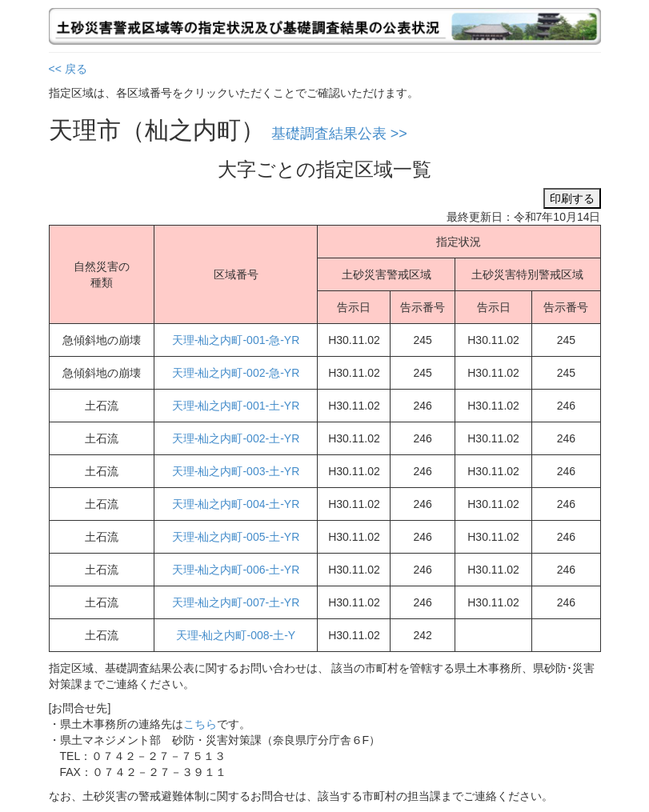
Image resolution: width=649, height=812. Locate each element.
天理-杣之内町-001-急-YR (236, 340)
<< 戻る (68, 69)
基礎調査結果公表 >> (339, 134)
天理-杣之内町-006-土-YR (236, 570)
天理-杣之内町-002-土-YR (236, 438)
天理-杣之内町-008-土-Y (236, 635)
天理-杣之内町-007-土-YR (236, 602)
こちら (200, 724)
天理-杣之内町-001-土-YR (236, 406)
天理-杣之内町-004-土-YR (236, 504)
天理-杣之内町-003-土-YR (236, 471)
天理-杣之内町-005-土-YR (236, 537)
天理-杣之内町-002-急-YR (236, 373)
